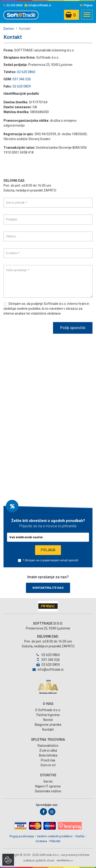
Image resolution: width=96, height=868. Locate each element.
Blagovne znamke (48, 725)
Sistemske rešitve (48, 791)
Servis (48, 781)
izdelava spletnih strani (39, 860)
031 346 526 (22, 79)
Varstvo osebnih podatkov (55, 836)
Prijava (86, 5)
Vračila (80, 836)
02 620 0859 (22, 86)
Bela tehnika (48, 755)
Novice (48, 720)
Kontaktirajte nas (48, 588)
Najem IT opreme (48, 786)
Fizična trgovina (48, 715)
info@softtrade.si (38, 5)
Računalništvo (48, 746)
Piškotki (55, 841)
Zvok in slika (48, 750)
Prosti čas (48, 760)
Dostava (41, 841)
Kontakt (48, 730)
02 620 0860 (13, 5)
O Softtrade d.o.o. (48, 710)
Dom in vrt (48, 765)
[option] (48, 606)
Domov (9, 29)
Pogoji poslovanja (22, 836)
